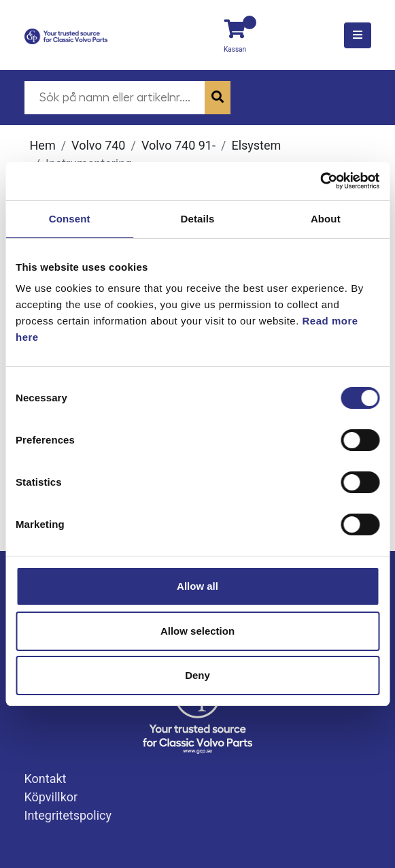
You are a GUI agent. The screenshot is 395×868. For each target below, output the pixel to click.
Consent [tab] (70, 219)
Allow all (197, 586)
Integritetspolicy (68, 815)
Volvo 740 (98, 145)
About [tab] (326, 219)
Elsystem (256, 145)
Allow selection (197, 631)
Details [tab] (198, 219)
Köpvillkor (51, 797)
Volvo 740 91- (178, 145)
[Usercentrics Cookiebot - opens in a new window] (320, 181)
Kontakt (46, 779)
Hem (43, 145)
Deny (197, 675)
